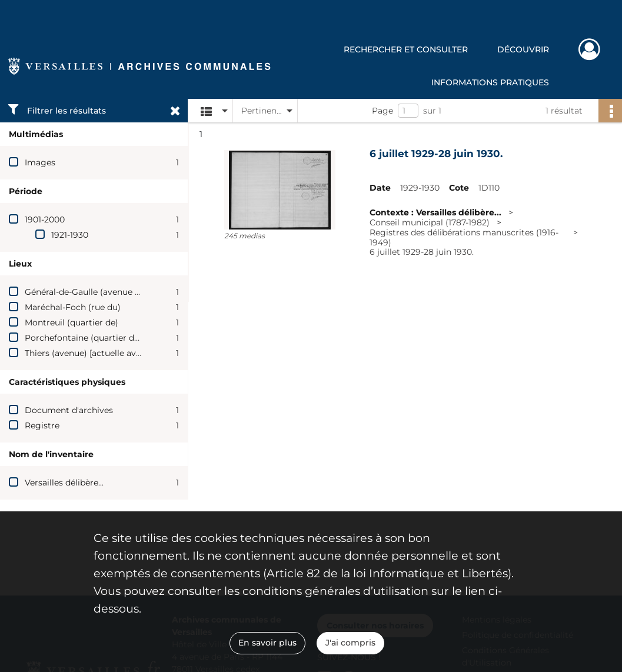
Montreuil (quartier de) (71, 322)
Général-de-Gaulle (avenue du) (87, 292)
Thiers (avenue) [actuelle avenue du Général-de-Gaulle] (136, 353)
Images (40, 162)
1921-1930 (70, 235)
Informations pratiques (490, 82)
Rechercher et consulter (406, 49)
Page (382, 111)
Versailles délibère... (64, 483)
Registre (42, 425)
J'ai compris (350, 643)
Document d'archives (69, 410)
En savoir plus (267, 643)
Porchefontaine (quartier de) (83, 338)
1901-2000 (45, 219)
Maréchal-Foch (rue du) (73, 307)
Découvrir (523, 49)
